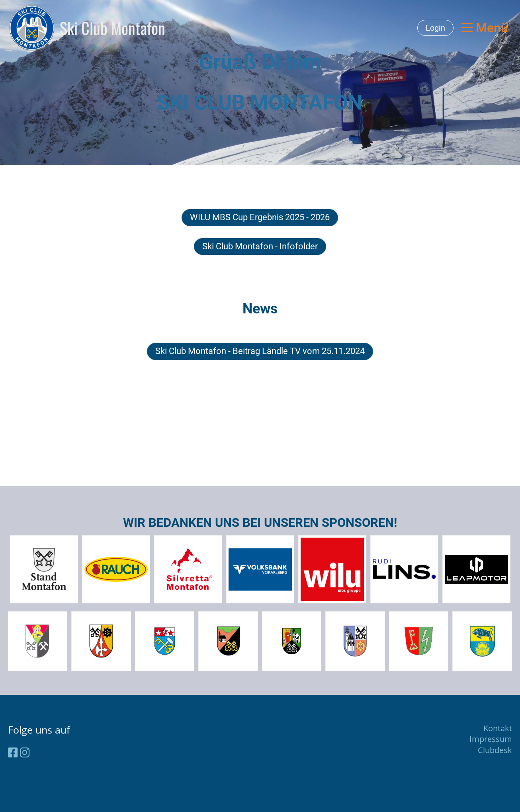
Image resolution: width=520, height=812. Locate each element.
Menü (485, 28)
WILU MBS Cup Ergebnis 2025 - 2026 (260, 217)
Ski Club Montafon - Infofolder (260, 246)
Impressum (491, 739)
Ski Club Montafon (112, 28)
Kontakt (498, 728)
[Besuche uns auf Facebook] (13, 752)
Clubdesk (495, 750)
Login (435, 28)
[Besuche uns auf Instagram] (25, 752)
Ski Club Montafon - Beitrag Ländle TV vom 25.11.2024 (260, 351)
